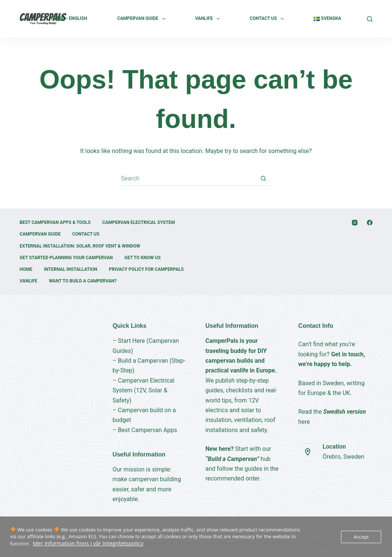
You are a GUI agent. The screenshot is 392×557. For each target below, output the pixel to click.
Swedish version (344, 412)
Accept (361, 537)
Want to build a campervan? (83, 281)
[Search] (370, 19)
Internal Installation (70, 269)
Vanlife (209, 19)
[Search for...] (189, 179)
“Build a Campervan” (232, 459)
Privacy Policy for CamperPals (146, 269)
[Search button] (263, 179)
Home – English (69, 18)
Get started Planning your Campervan (66, 258)
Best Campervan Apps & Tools (55, 222)
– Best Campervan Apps (145, 430)
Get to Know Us (143, 258)
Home (26, 269)
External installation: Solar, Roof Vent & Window (80, 246)
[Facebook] (370, 223)
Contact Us (268, 19)
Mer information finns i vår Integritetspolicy (82, 544)
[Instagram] (355, 223)
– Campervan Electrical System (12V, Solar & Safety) (143, 390)
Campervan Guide (143, 19)
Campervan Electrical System (139, 222)
